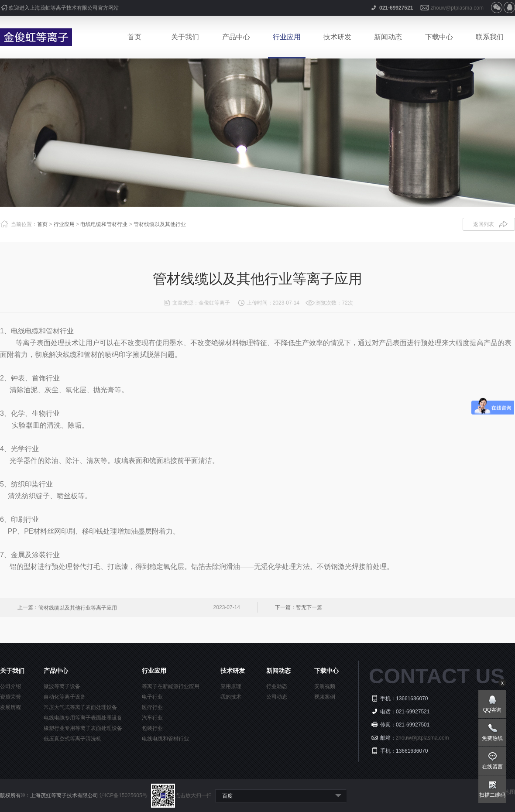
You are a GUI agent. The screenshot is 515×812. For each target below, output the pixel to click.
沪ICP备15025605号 (124, 795)
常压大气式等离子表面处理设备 (80, 707)
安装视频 (325, 686)
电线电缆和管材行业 (104, 224)
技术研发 (337, 37)
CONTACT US (437, 676)
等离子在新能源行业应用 (171, 686)
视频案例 (325, 697)
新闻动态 (388, 37)
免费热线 (492, 738)
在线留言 (492, 767)
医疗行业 (152, 707)
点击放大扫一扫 (181, 796)
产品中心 (236, 37)
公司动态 (277, 697)
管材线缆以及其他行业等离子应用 (78, 608)
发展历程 (10, 707)
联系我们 (490, 37)
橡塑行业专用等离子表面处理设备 (83, 728)
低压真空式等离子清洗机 (72, 739)
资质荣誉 (10, 697)
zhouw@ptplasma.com (457, 8)
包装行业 (152, 728)
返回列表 (484, 224)
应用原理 (231, 686)
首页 (134, 37)
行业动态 (277, 686)
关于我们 (185, 37)
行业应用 (287, 37)
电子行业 (152, 697)
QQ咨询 (493, 710)
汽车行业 (152, 718)
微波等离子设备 (62, 686)
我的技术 (231, 697)
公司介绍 (10, 686)
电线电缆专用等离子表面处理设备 (83, 718)
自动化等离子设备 (65, 697)
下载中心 (439, 37)
